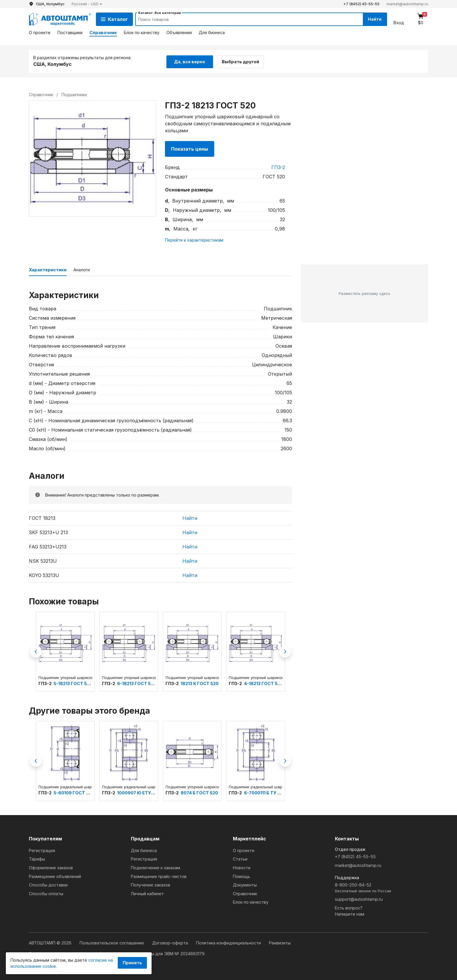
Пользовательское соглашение (112, 943)
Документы (245, 885)
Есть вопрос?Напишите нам (350, 911)
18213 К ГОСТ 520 (200, 683)
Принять (132, 963)
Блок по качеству (142, 32)
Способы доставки (48, 885)
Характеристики (48, 269)
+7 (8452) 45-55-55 (361, 4)
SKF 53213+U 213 (48, 532)
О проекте (40, 32)
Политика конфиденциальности (229, 943)
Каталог (114, 19)
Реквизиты (280, 943)
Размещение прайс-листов (159, 876)
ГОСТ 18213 (42, 518)
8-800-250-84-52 (382, 888)
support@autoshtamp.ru (359, 899)
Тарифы (37, 859)
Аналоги (82, 269)
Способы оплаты (46, 893)
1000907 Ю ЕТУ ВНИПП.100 (147, 792)
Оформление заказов (51, 867)
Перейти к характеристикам (194, 240)
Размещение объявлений (55, 876)
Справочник (103, 32)
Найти (374, 19)
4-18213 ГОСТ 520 (263, 683)
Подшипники (74, 94)
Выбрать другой (242, 61)
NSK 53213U (43, 561)
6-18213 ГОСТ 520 (137, 683)
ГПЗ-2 (278, 167)
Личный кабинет (147, 893)
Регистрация (42, 850)
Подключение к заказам (155, 867)
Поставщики (70, 32)
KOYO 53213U (44, 575)
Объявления (179, 32)
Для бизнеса (212, 32)
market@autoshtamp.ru (407, 4)
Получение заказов (151, 885)
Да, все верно (190, 61)
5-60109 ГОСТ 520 (74, 792)
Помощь (241, 876)
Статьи (240, 859)
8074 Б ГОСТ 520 (199, 792)
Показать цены (190, 148)
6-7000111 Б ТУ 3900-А (269, 792)
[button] (87, 4)
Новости (242, 867)
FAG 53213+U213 (48, 546)
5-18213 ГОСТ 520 (73, 683)
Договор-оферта (171, 943)
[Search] (243, 19)
